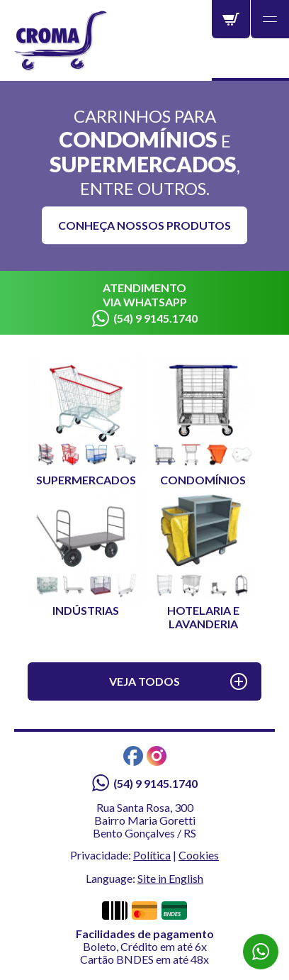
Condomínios (203, 421)
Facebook (133, 756)
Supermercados (86, 421)
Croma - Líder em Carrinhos (61, 41)
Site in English (170, 878)
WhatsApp (261, 952)
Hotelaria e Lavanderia (203, 558)
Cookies (199, 855)
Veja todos (144, 681)
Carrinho (231, 19)
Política (152, 855)
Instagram (157, 756)
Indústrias (86, 552)
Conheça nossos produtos (144, 225)
